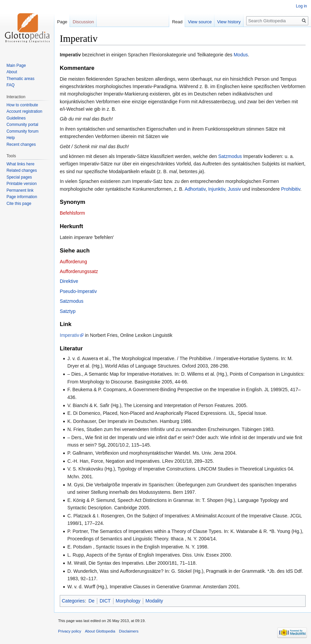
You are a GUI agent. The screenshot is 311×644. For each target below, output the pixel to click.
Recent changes (21, 144)
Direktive (69, 281)
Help (11, 138)
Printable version (21, 184)
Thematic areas (20, 79)
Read (177, 22)
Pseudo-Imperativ (78, 291)
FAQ (10, 85)
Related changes (22, 170)
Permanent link (20, 190)
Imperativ (70, 335)
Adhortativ (195, 189)
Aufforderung (73, 262)
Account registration (24, 111)
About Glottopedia (100, 631)
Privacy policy (70, 631)
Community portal (22, 125)
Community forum (22, 131)
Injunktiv (216, 189)
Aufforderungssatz (79, 271)
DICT (105, 601)
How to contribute (22, 105)
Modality (154, 601)
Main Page (16, 65)
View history (229, 22)
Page (62, 22)
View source (200, 22)
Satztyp (68, 311)
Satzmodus (230, 156)
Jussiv (235, 189)
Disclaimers (129, 631)
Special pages (19, 177)
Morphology (128, 601)
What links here (20, 164)
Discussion (83, 22)
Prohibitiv (291, 189)
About (12, 72)
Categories (73, 601)
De (92, 601)
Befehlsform (72, 213)
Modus (241, 55)
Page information (22, 197)
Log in (301, 6)
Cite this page (19, 204)
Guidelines (16, 118)
